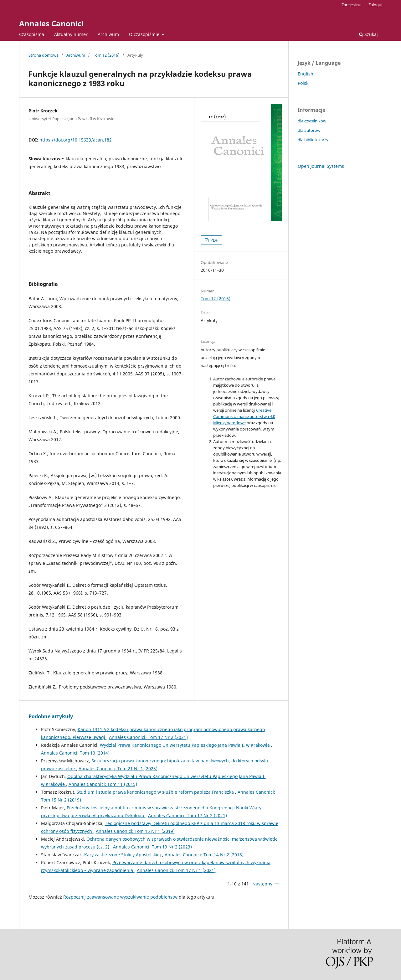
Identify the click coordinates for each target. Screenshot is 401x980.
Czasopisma (32, 34)
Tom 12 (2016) (106, 55)
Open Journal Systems (321, 166)
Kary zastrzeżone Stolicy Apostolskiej (123, 855)
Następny (262, 884)
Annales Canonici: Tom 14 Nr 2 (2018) (204, 855)
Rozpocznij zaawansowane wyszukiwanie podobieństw (120, 897)
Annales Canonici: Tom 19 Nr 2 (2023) (152, 847)
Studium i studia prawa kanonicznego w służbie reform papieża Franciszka (156, 792)
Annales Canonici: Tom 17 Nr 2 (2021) (148, 737)
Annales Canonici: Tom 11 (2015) (103, 784)
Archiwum (108, 34)
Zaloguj (375, 5)
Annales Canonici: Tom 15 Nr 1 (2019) (135, 831)
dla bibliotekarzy (313, 140)
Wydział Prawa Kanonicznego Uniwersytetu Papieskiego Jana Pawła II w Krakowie (185, 745)
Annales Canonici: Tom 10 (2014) (75, 753)
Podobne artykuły (51, 716)
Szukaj (368, 34)
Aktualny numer (71, 34)
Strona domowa (44, 55)
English (306, 74)
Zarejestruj (351, 5)
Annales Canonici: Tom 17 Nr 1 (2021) (176, 870)
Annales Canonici (51, 23)
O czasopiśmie (145, 34)
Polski (304, 83)
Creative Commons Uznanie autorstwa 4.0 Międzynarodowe (244, 416)
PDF (214, 240)
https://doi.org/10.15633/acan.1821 (77, 140)
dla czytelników (312, 121)
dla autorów (309, 130)
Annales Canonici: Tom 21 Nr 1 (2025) (118, 769)
